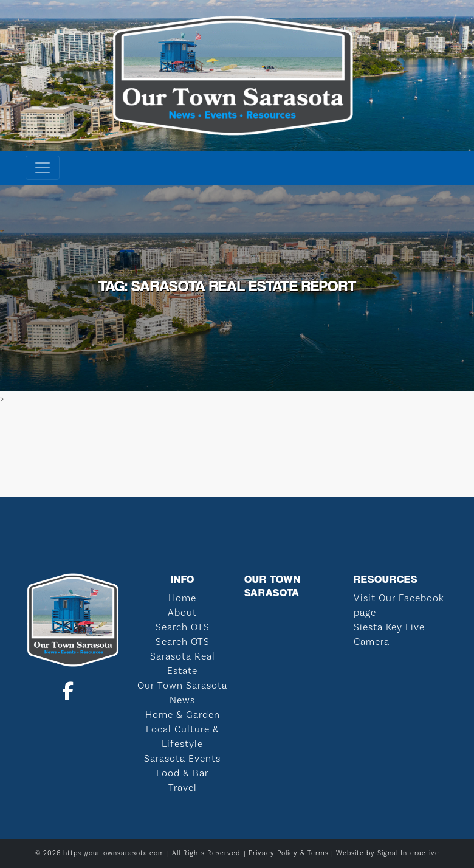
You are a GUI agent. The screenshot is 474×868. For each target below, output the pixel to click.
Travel (183, 788)
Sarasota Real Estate (183, 664)
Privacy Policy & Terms (289, 853)
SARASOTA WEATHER (237, 452)
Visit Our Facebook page (399, 605)
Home (182, 598)
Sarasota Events (182, 759)
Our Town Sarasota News (182, 693)
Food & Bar (182, 773)
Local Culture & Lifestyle (183, 737)
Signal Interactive (408, 853)
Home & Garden (183, 715)
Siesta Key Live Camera (389, 635)
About (182, 613)
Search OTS (183, 627)
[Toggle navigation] (43, 168)
